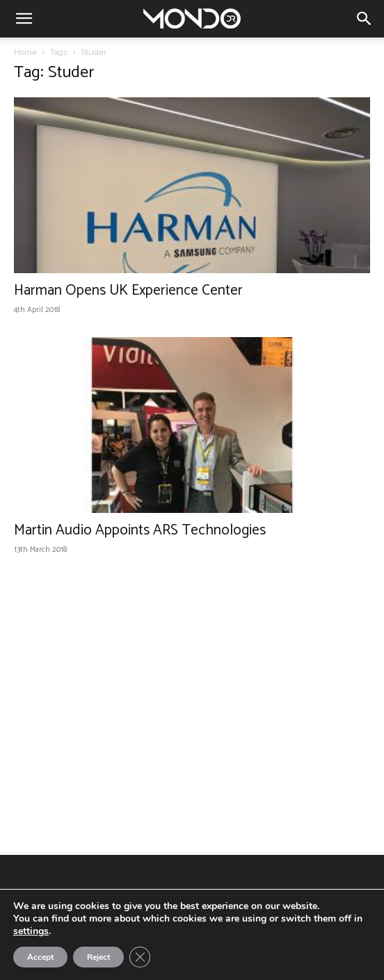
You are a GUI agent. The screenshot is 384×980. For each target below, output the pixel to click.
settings (31, 931)
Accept (40, 957)
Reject (98, 957)
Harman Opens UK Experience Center (128, 291)
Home (25, 52)
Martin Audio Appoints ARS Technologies (140, 530)
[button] (24, 19)
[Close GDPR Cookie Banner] (140, 957)
